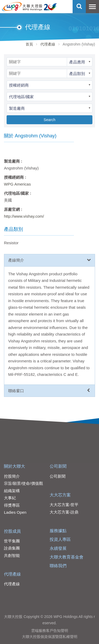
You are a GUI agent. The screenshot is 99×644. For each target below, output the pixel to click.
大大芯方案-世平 (64, 505)
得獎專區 (12, 505)
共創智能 (12, 555)
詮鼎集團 (12, 548)
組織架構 (12, 491)
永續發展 (58, 548)
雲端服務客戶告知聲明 (50, 631)
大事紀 (10, 498)
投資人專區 (60, 539)
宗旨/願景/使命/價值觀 (23, 483)
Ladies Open (15, 512)
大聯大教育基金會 (67, 557)
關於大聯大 (15, 466)
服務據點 (58, 531)
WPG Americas (17, 184)
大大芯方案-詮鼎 (64, 512)
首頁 (29, 44)
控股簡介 (12, 476)
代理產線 (48, 44)
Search (49, 120)
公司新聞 (58, 466)
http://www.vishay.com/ (24, 216)
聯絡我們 (58, 566)
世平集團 (12, 541)
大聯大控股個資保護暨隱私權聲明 (50, 637)
